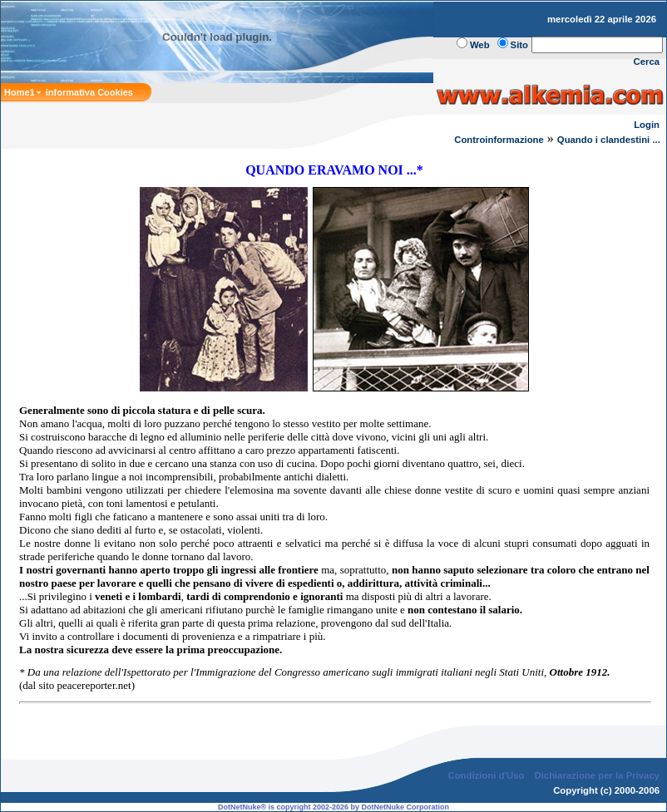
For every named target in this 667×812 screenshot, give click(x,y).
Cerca (647, 62)
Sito (519, 45)
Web (480, 45)
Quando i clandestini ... (610, 140)
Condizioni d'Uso (486, 775)
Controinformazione (499, 140)
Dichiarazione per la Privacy (598, 775)
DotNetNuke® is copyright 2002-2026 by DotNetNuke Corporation (333, 807)
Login (647, 125)
